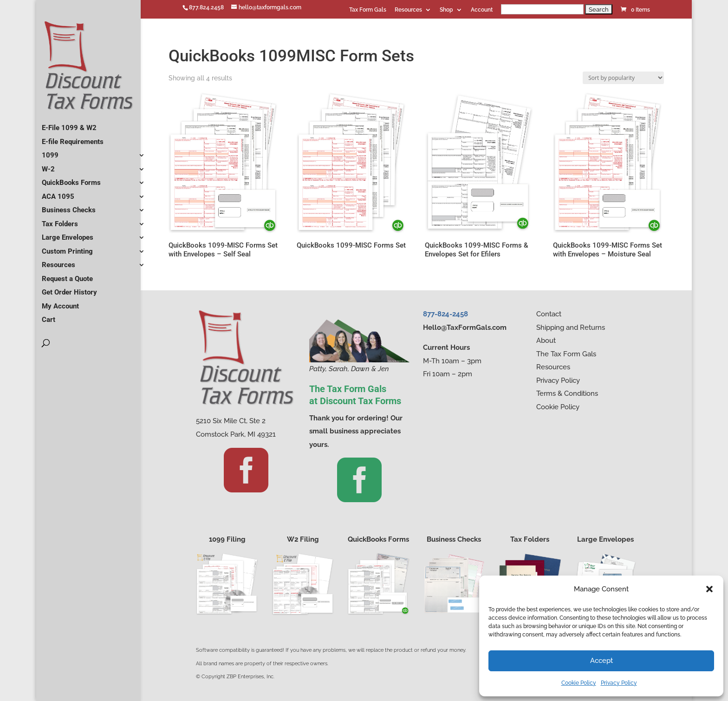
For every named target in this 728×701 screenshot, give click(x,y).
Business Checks (69, 206)
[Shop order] (623, 78)
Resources (408, 10)
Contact (549, 314)
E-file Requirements (73, 138)
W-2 (48, 165)
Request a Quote (67, 275)
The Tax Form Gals (566, 354)
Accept (601, 661)
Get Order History (69, 288)
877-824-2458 (445, 314)
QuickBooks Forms (71, 179)
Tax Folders (60, 220)
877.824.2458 (206, 7)
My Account (60, 302)
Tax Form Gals (368, 10)
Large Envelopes (68, 234)
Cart (49, 316)
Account (482, 10)
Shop (446, 10)
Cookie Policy (579, 683)
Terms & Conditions (567, 393)
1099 (50, 151)
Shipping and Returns (571, 328)
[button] (709, 589)
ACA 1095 (58, 193)
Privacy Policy (619, 683)
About (546, 341)
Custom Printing (67, 248)
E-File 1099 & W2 (69, 124)
